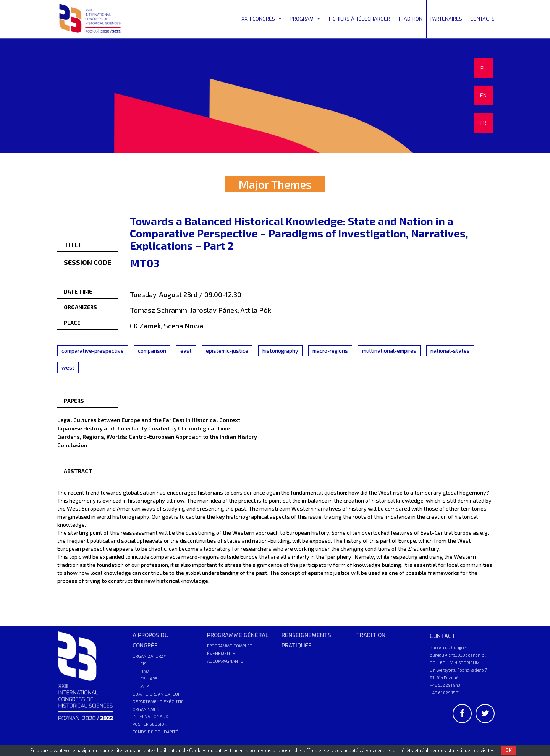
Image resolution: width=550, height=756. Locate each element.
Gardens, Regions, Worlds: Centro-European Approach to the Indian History (157, 436)
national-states (450, 351)
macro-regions (330, 351)
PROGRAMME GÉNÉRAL (238, 635)
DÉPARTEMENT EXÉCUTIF (158, 702)
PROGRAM (306, 19)
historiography (280, 351)
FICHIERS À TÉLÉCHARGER (359, 19)
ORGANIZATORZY (149, 656)
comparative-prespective (93, 351)
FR (483, 123)
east (186, 351)
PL (483, 68)
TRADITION (410, 19)
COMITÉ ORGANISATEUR (156, 694)
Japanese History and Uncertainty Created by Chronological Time (143, 428)
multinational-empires (389, 351)
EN (483, 95)
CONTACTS (482, 19)
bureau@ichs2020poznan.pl (458, 655)
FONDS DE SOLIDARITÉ (155, 732)
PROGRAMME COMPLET (230, 646)
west (68, 367)
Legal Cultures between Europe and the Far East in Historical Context (149, 420)
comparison (152, 351)
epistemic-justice (227, 351)
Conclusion (72, 445)
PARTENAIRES (446, 19)
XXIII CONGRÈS (262, 19)
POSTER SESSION (150, 724)
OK (509, 751)
